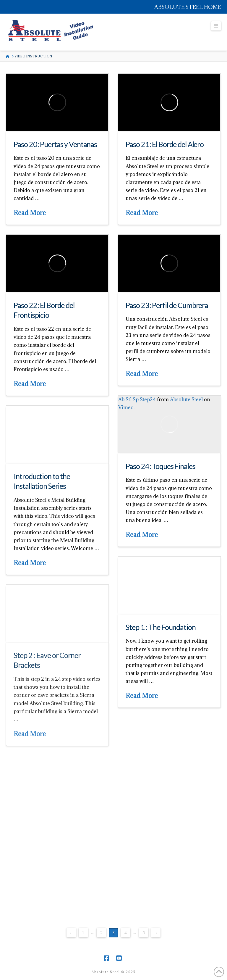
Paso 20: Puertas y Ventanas (55, 144)
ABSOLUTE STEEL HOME (188, 7)
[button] (216, 26)
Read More (30, 213)
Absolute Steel (186, 399)
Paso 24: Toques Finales (160, 466)
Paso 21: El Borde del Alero (165, 144)
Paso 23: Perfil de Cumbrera (167, 305)
